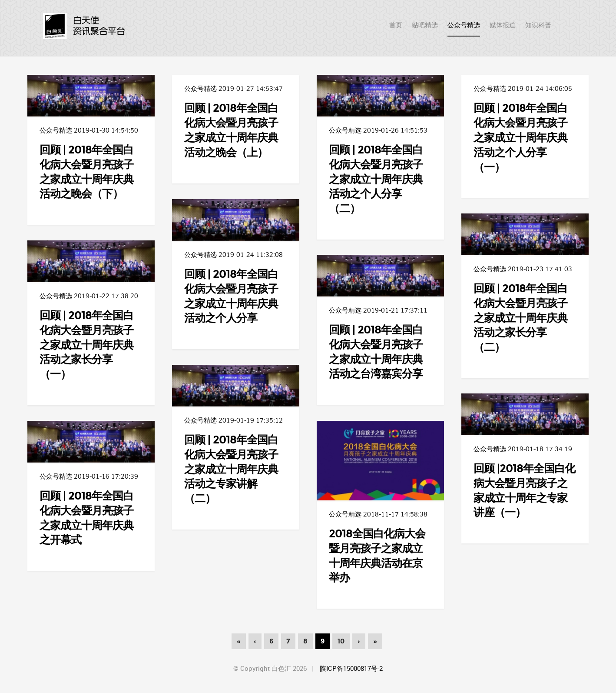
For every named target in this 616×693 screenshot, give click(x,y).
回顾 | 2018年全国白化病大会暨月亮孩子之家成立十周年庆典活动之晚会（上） (231, 130)
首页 (87, 26)
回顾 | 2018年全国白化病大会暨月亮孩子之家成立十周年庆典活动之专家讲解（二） (231, 468)
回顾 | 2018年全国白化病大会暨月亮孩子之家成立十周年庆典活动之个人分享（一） (520, 137)
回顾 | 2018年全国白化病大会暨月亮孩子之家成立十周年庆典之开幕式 (86, 517)
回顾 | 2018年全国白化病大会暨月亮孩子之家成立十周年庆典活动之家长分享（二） (520, 317)
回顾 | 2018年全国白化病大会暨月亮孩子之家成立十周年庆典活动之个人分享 (231, 296)
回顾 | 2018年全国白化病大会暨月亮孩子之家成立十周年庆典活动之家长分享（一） (86, 344)
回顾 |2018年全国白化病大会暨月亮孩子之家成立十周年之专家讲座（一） (524, 490)
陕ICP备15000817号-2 (351, 668)
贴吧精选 (425, 25)
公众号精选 (464, 25)
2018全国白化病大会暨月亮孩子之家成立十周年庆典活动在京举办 (377, 555)
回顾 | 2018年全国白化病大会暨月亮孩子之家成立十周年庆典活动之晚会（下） (86, 171)
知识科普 (538, 25)
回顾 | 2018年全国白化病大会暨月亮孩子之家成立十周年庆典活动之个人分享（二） (376, 178)
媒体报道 (503, 25)
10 (341, 641)
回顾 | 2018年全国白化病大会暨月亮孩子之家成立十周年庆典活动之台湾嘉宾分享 (376, 351)
